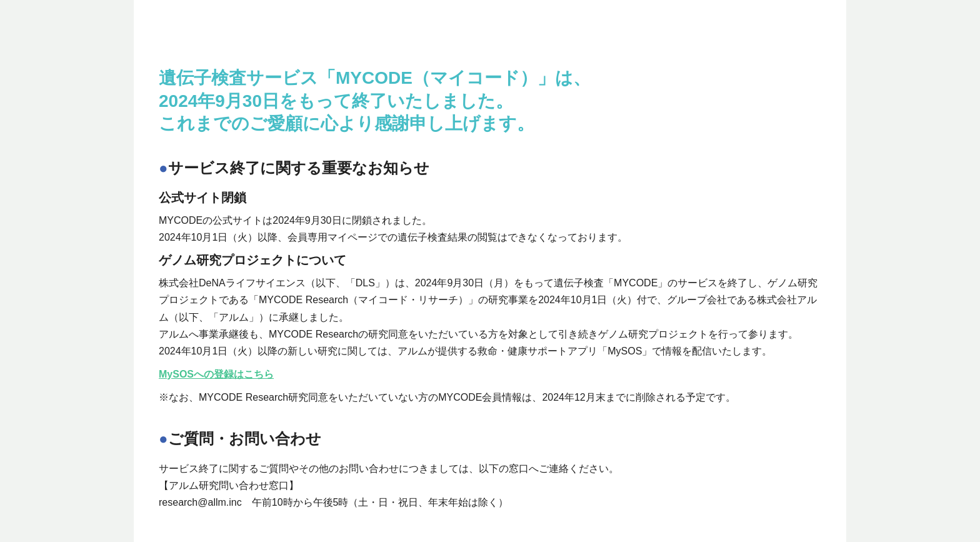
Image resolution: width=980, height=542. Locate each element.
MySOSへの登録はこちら (216, 374)
